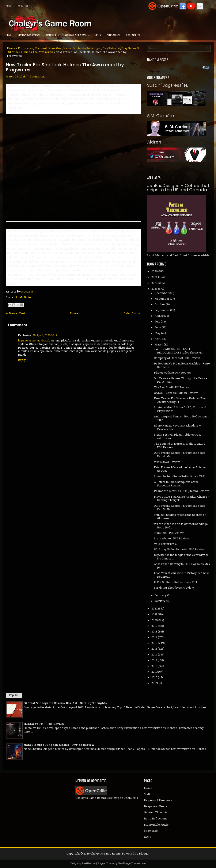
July (157, 321)
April (158, 339)
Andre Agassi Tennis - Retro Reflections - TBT (181, 418)
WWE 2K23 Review (167, 462)
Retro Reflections (156, 818)
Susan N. (28, 291)
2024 (155, 283)
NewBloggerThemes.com (132, 863)
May (158, 333)
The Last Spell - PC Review (172, 387)
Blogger (144, 853)
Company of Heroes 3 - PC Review (177, 358)
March (159, 344)
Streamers (113, 35)
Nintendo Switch (84, 48)
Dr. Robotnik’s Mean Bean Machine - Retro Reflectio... (182, 365)
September (162, 310)
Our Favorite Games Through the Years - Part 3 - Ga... (181, 507)
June (158, 327)
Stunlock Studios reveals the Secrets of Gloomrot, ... (180, 517)
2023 (154, 288)
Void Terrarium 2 (165, 544)
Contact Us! (133, 35)
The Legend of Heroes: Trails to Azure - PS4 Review (180, 445)
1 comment (37, 76)
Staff (147, 794)
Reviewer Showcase (78, 34)
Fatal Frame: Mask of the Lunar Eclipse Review (180, 469)
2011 (154, 672)
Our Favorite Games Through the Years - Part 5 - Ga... (181, 380)
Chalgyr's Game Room (105, 853)
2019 (154, 626)
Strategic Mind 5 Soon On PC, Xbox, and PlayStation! (180, 409)
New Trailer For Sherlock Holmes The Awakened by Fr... (180, 400)
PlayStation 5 (130, 48)
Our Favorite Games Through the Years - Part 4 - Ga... (181, 454)
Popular (14, 695)
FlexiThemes (89, 863)
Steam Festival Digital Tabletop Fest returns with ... (177, 436)
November (162, 299)
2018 (154, 631)
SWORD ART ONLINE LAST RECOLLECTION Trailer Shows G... (179, 351)
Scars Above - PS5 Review (172, 538)
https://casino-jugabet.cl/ (34, 340)
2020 (155, 620)
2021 (154, 614)
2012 (154, 666)
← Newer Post (15, 313)
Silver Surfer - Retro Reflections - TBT (179, 476)
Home (9, 6)
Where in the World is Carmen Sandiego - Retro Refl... (182, 526)
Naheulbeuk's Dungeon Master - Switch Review (59, 745)
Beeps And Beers (156, 806)
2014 (154, 654)
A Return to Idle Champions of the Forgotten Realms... (176, 484)
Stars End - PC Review (169, 533)
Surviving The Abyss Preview (174, 588)
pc (99, 48)
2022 (154, 608)
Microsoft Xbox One (48, 48)
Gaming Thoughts (156, 812)
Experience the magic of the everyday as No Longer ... (181, 557)
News (67, 48)
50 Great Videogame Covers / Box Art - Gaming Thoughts (65, 703)
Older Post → (132, 313)
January (160, 601)
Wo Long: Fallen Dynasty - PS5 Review (180, 549)
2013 (154, 660)
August (159, 316)
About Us (25, 5)
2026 (155, 271)
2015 (154, 649)
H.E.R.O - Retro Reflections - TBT (176, 582)
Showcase (151, 831)
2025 (154, 277)
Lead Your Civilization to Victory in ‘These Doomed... (182, 575)
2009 (155, 683)
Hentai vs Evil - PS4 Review (44, 724)
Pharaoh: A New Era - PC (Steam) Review (181, 491)
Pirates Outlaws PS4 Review (173, 372)
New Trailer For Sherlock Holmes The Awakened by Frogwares (65, 67)
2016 (154, 643)
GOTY (98, 35)
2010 (154, 677)
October (160, 304)
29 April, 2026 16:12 (45, 335)
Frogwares (25, 48)
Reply (22, 360)
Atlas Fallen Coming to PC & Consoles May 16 (182, 566)
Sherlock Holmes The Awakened (31, 52)
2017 (154, 637)
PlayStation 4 (111, 48)
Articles (54, 34)
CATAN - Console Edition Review (176, 393)
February (161, 595)
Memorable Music (156, 825)
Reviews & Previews (29, 35)
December (162, 293)
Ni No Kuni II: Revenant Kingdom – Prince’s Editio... (177, 427)
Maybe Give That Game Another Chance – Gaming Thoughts (182, 498)
